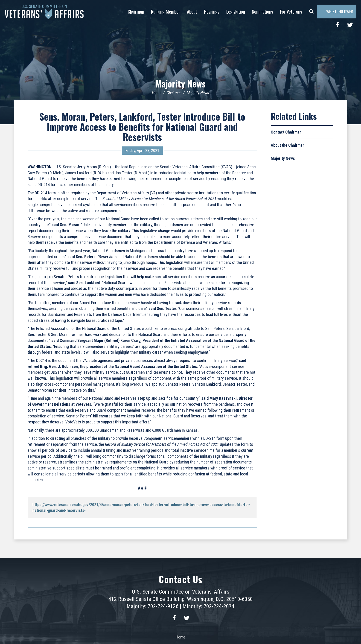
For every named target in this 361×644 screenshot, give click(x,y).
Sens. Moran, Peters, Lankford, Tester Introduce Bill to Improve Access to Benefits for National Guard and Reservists (142, 127)
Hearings (212, 12)
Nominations (262, 12)
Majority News (180, 83)
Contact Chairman (286, 132)
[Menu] (311, 10)
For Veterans (291, 12)
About (192, 12)
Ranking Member (166, 12)
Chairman (136, 12)
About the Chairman (288, 145)
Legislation (236, 12)
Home (157, 93)
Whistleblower (337, 12)
